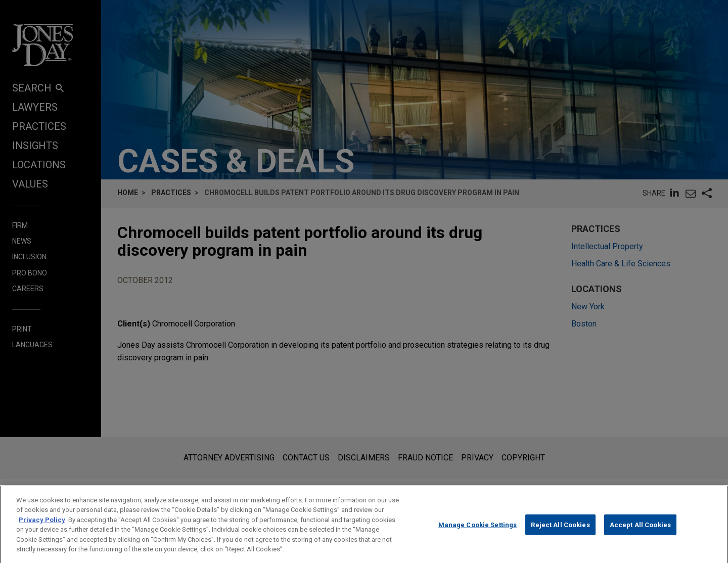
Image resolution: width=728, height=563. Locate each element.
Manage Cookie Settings (478, 535)
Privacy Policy (42, 530)
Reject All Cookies (560, 535)
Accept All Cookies (640, 535)
